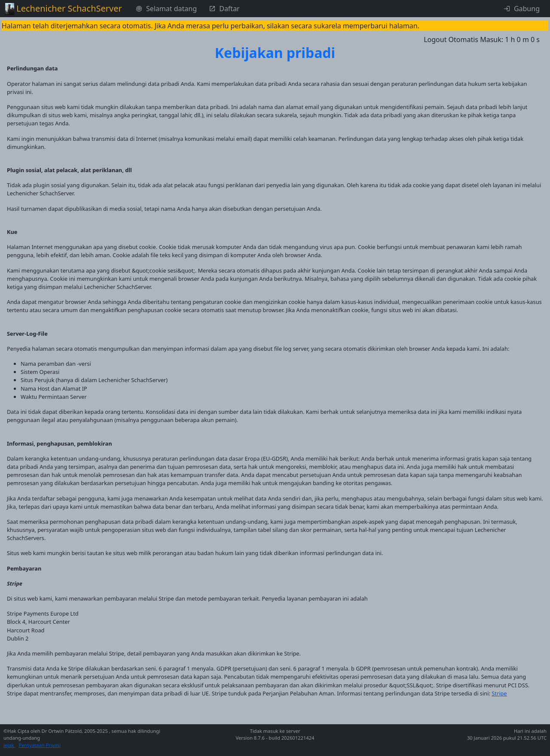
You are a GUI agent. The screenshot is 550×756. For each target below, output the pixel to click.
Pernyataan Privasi (40, 745)
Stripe (499, 693)
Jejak (9, 745)
